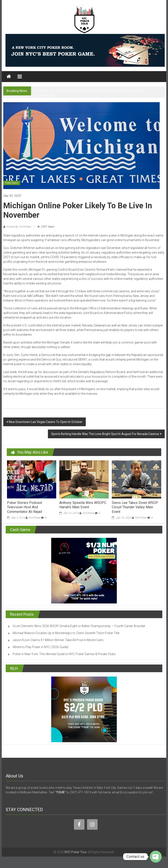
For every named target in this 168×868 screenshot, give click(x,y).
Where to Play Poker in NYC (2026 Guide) (41, 647)
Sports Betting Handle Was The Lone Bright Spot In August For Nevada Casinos (105, 434)
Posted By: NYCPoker (19, 227)
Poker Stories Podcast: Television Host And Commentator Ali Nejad (25, 507)
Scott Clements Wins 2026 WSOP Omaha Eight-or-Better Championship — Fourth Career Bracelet (79, 626)
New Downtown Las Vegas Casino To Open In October (46, 422)
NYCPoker (35, 518)
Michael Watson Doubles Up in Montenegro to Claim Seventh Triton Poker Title (66, 633)
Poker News (12, 183)
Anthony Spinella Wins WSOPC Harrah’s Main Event (83, 505)
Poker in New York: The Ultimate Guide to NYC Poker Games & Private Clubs (64, 654)
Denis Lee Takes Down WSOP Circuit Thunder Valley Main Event (135, 507)
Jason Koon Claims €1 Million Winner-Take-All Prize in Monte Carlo (58, 640)
